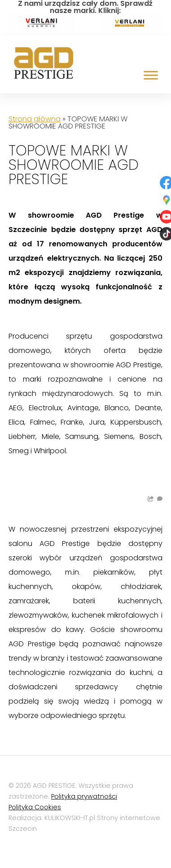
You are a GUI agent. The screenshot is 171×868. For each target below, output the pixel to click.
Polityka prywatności (84, 796)
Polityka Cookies (35, 807)
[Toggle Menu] (151, 75)
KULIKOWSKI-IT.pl (70, 818)
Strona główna (35, 119)
